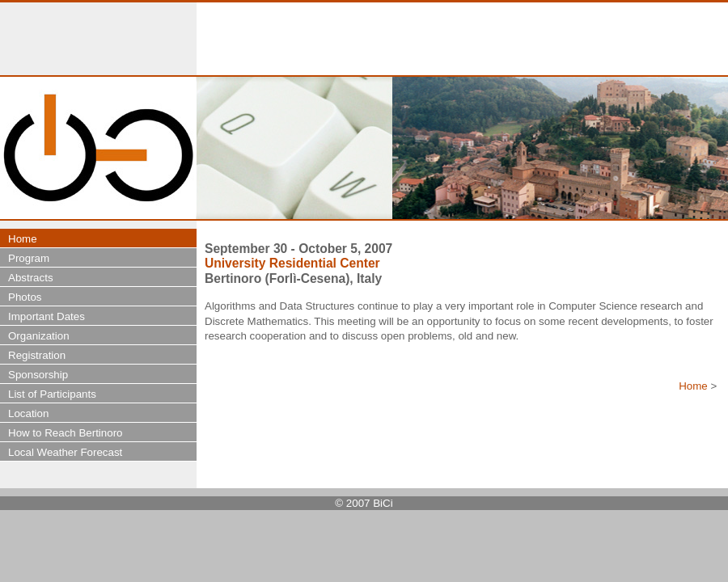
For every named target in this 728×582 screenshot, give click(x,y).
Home (693, 386)
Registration (37, 355)
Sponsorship (38, 375)
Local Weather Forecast (65, 452)
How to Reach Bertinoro (66, 433)
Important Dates (47, 316)
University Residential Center (292, 263)
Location (28, 413)
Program (29, 258)
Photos (25, 297)
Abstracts (31, 278)
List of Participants (52, 394)
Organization (39, 336)
